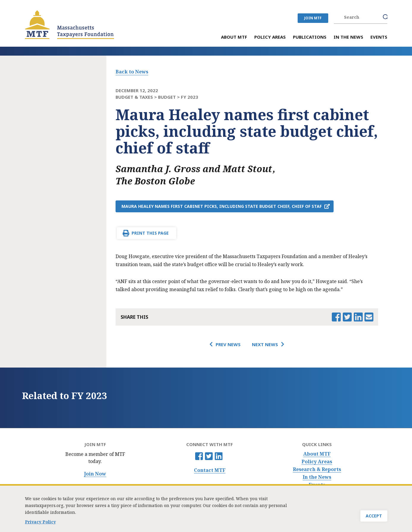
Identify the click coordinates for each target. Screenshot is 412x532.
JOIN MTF (313, 18)
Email (369, 317)
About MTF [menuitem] (234, 37)
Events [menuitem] (379, 37)
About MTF (317, 454)
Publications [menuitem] (310, 37)
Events (317, 485)
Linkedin (219, 456)
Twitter (209, 456)
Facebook (199, 456)
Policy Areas (317, 462)
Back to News (132, 72)
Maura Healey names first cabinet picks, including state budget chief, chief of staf (222, 206)
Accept (374, 518)
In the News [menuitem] (348, 37)
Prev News (228, 344)
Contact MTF (210, 470)
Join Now (95, 474)
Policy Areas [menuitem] (270, 37)
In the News (317, 477)
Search (386, 17)
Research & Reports (317, 469)
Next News (265, 344)
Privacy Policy (40, 524)
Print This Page (150, 233)
